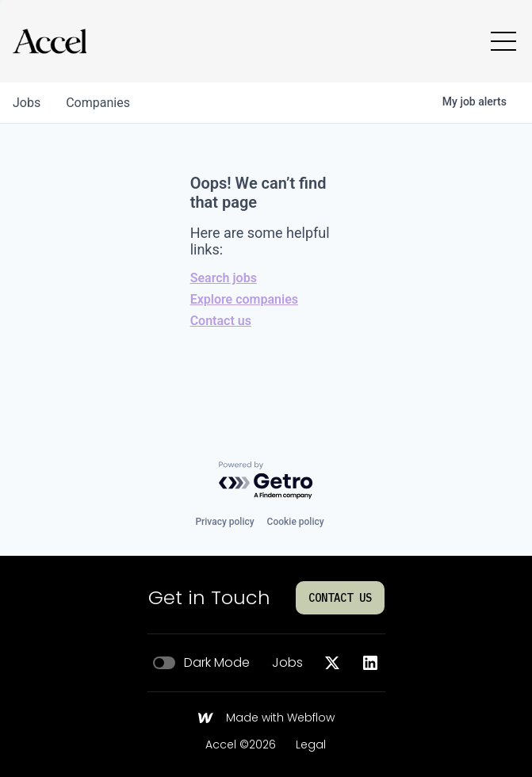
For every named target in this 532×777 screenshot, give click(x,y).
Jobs (287, 663)
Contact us (221, 321)
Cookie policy (296, 522)
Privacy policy (224, 522)
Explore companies (244, 299)
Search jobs (224, 278)
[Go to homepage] (50, 41)
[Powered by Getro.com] (266, 481)
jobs (27, 103)
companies (98, 103)
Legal (311, 745)
